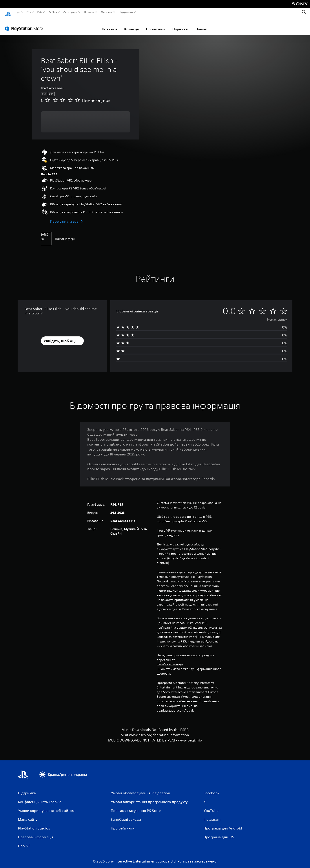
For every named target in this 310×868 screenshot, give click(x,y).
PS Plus (52, 12)
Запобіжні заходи (170, 660)
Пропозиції (156, 25)
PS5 (28, 12)
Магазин (106, 12)
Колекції (131, 25)
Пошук (201, 25)
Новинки (109, 25)
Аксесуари (70, 12)
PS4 (39, 12)
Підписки (180, 25)
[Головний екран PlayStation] (8, 12)
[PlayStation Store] (25, 24)
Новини (89, 12)
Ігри (17, 12)
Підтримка (126, 12)
